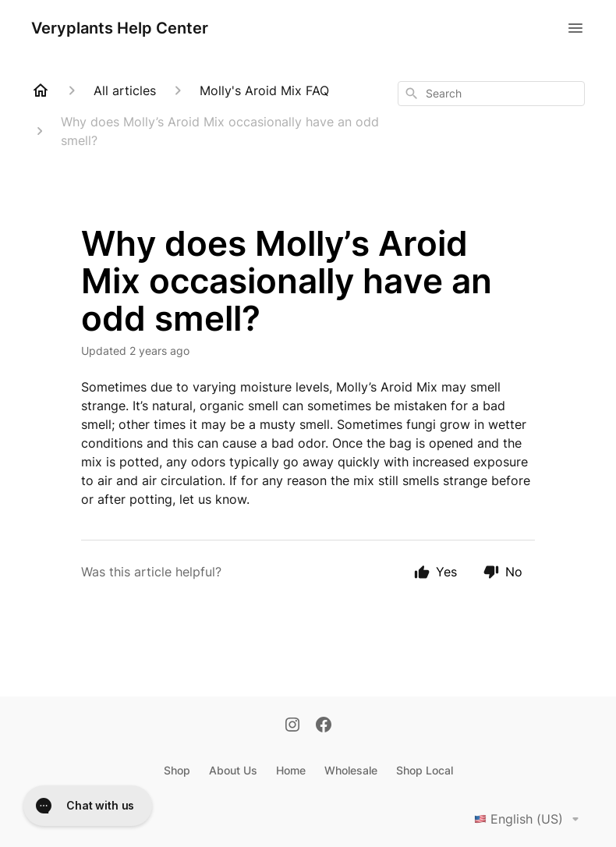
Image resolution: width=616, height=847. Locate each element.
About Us (233, 770)
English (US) (529, 819)
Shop (177, 770)
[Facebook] (324, 726)
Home (291, 770)
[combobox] (491, 94)
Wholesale (351, 770)
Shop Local (425, 770)
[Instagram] (292, 726)
